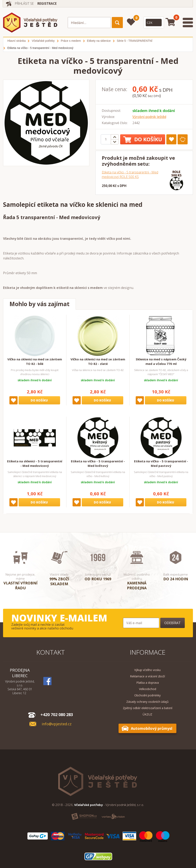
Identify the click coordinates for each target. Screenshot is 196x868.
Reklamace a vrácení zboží (147, 676)
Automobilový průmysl (152, 728)
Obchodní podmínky (147, 695)
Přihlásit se (25, 3)
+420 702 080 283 (57, 715)
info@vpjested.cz (57, 724)
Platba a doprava (148, 683)
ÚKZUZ (147, 714)
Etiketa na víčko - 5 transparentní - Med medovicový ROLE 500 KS (130, 174)
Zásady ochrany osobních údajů (147, 702)
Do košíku (143, 139)
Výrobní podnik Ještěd (149, 117)
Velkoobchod (148, 689)
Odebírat (172, 623)
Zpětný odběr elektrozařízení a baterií (148, 708)
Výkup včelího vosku (147, 670)
